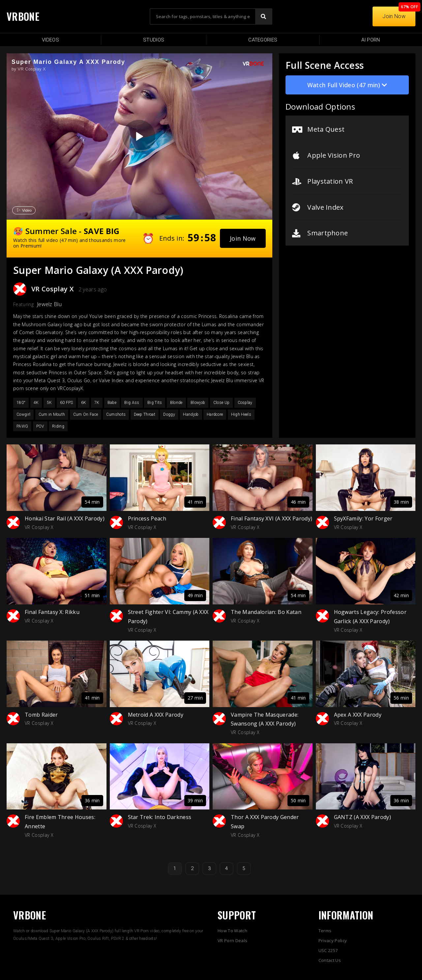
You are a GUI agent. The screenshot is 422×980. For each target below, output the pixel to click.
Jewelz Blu (49, 304)
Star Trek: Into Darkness (160, 817)
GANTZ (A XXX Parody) (362, 817)
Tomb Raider (41, 715)
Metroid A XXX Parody (156, 715)
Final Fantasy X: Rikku (52, 612)
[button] (243, 238)
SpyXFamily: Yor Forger (363, 518)
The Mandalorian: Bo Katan (266, 612)
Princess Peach (147, 518)
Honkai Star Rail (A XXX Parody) (65, 518)
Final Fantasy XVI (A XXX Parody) (271, 518)
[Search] (263, 16)
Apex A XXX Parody (358, 715)
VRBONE (23, 16)
